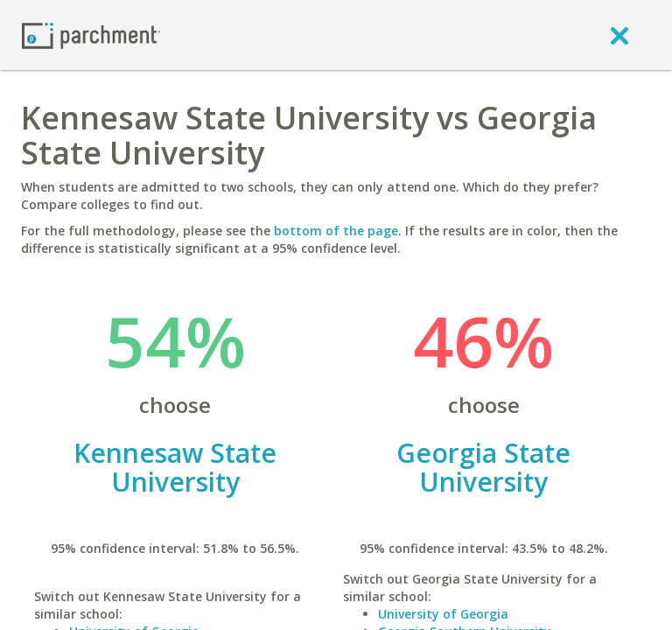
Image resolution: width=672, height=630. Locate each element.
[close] (619, 35)
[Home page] (91, 35)
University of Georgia (443, 614)
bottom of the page (336, 231)
